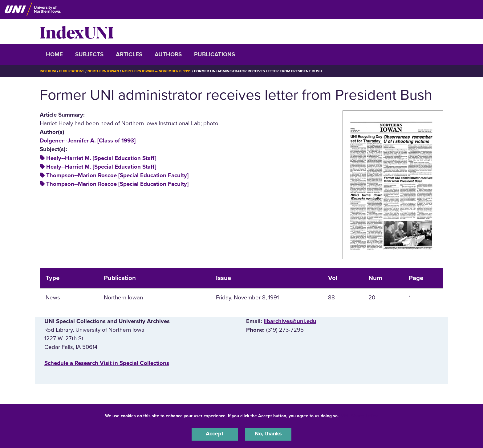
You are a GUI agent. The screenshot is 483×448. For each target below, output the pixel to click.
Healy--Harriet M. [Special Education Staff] (101, 158)
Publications (215, 54)
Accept (215, 434)
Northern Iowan (106, 71)
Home (54, 54)
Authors (168, 54)
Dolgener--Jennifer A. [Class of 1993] (88, 141)
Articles (129, 54)
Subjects (89, 54)
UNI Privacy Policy (359, 415)
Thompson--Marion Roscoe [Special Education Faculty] (117, 175)
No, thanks (268, 434)
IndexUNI (77, 31)
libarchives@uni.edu (290, 321)
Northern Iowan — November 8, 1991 (162, 71)
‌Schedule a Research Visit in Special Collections (107, 363)
